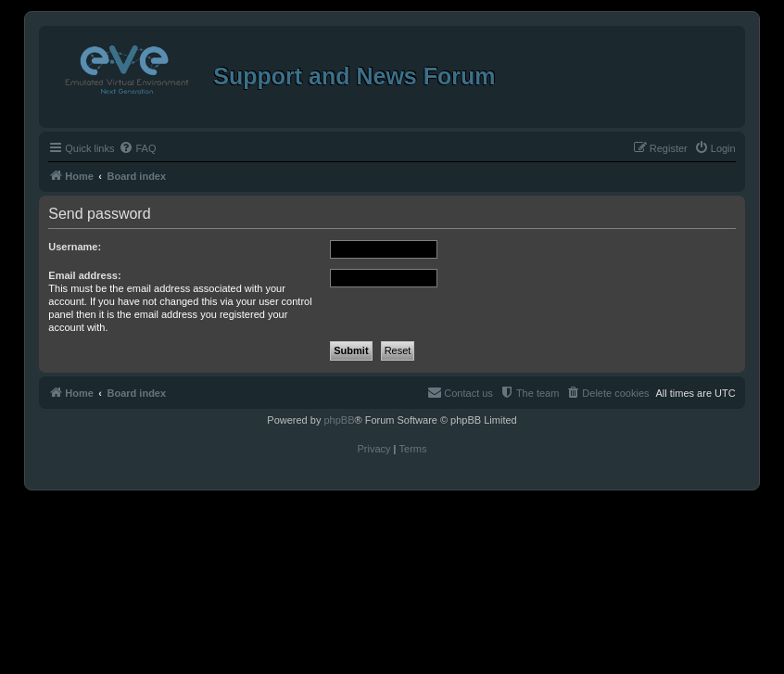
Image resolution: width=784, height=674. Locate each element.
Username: (75, 247)
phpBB (339, 420)
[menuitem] (137, 148)
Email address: (84, 275)
